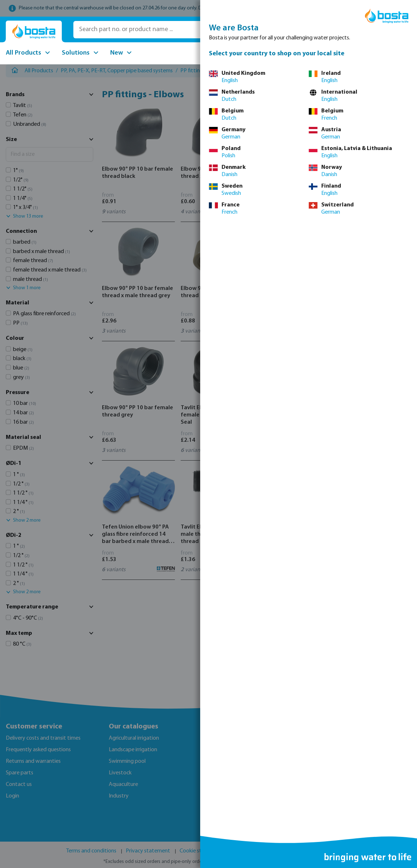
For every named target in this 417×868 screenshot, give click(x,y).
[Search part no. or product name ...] (176, 30)
